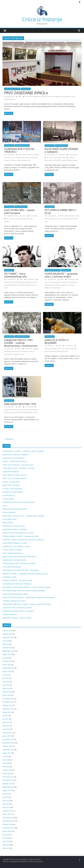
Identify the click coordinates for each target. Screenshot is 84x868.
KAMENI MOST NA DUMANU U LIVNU (16, 546)
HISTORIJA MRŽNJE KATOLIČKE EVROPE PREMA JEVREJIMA (24, 591)
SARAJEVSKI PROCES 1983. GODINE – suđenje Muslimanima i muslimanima (21, 343)
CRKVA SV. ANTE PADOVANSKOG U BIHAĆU (18, 533)
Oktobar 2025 (7, 634)
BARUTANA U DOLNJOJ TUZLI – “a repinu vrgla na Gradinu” (24, 516)
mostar (35, 412)
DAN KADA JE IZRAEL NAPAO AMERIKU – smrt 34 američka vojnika (26, 587)
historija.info (49, 160)
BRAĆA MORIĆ (8, 523)
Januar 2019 (7, 814)
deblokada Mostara (32, 410)
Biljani (55, 349)
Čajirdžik (65, 158)
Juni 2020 (6, 760)
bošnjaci (64, 282)
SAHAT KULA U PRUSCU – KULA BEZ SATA (18, 465)
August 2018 (7, 831)
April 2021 (6, 726)
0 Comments (28, 96)
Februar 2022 (7, 692)
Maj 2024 (6, 644)
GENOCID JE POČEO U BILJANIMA (57, 341)
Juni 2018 (6, 838)
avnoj (38, 96)
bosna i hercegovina (54, 96)
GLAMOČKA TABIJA (9, 577)
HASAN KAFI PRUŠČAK (11, 472)
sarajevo (7, 160)
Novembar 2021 (8, 702)
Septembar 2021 (8, 709)
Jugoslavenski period (22, 146)
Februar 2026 (7, 631)
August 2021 (7, 712)
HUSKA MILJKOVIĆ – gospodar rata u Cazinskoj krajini (61, 275)
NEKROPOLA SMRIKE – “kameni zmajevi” (17, 618)
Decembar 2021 (8, 699)
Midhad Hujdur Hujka (25, 412)
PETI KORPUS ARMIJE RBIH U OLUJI (60, 211)
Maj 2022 (6, 682)
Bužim (15, 285)
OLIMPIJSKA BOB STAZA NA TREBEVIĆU (19, 150)
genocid (47, 351)
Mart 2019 (6, 807)
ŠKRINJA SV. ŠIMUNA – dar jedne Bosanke (17, 580)
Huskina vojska (55, 288)
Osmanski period (61, 146)
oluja (46, 221)
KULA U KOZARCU (9, 512)
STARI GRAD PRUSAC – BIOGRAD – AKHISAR (19, 468)
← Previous (8, 439)
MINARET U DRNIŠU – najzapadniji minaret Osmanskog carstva (25, 574)
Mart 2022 (6, 688)
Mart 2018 (6, 848)
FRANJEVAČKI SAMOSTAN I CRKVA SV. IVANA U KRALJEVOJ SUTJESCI (27, 604)
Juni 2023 (6, 658)
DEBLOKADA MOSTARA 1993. (20, 404)
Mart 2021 (6, 729)
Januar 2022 (7, 695)
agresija (52, 219)
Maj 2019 (6, 801)
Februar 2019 (7, 811)
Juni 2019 (6, 797)
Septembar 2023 (8, 651)
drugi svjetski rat (66, 96)
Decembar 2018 (8, 818)
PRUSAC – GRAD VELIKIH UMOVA (14, 461)
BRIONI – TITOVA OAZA (11, 482)
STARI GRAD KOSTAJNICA (12, 567)
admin (20, 96)
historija (27, 157)
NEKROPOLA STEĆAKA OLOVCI (14, 526)
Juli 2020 (5, 756)
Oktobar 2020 (7, 746)
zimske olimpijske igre (23, 160)
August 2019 (7, 790)
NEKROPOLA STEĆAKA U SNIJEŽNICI (16, 455)
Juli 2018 (5, 835)
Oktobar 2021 (7, 705)
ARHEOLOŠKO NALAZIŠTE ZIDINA (15, 509)
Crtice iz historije (42, 19)
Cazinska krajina (72, 282)
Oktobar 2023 (7, 648)
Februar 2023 (7, 661)
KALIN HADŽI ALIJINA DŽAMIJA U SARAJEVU (61, 150)
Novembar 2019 (8, 780)
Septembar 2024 (8, 637)
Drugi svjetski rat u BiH (12, 89)
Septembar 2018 (8, 828)
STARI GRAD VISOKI (10, 519)
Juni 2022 (6, 678)
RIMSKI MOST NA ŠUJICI (11, 485)
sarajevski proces (18, 354)
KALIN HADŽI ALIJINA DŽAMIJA (62, 160)
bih (42, 96)
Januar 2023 (7, 665)
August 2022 (7, 671)
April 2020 (6, 767)
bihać (45, 96)
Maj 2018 (6, 841)
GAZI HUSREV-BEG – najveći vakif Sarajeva (20, 211)
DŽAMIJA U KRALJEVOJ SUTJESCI (14, 601)
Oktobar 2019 (7, 784)
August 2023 (7, 654)
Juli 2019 (5, 794)
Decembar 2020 (8, 739)
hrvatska (75, 219)
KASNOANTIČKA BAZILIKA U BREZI (15, 594)
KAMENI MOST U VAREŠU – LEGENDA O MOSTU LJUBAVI (23, 451)
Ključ (66, 351)
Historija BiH (26, 89)
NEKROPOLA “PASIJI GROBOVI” (14, 458)
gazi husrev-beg (27, 219)
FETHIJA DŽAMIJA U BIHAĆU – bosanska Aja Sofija (20, 536)
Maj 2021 (6, 722)
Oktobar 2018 (7, 824)
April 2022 (6, 685)
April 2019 (6, 804)
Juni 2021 (6, 719)
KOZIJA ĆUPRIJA (8, 499)
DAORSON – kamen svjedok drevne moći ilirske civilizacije (23, 540)
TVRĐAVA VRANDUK (10, 614)
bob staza (7, 157)
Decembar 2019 (8, 777)
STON (5, 506)
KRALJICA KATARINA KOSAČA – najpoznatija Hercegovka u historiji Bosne (29, 597)
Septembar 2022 (8, 668)
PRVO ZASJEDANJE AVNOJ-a (26, 93)
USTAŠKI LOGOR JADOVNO (12, 489)
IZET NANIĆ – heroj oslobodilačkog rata (15, 275)
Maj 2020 (6, 763)
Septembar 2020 (8, 750)
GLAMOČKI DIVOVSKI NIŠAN (13, 492)
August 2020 (7, 753)
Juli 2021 (5, 716)
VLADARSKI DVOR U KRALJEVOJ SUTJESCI (17, 608)
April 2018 (6, 845)
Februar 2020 (7, 770)
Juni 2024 (6, 641)
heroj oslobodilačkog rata (25, 285)
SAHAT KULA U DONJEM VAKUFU (14, 478)
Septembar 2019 (8, 787)
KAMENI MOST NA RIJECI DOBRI (14, 560)
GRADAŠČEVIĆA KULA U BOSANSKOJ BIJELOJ (19, 502)
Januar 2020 (7, 773)
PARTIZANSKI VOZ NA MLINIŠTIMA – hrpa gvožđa (21, 570)
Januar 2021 (7, 736)
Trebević (13, 160)
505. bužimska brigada (16, 282)
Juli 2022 (5, 675)
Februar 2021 (7, 733)
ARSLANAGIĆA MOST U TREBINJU (15, 529)
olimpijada (34, 157)
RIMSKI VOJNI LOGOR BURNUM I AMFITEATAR (19, 557)
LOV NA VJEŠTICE (9, 495)
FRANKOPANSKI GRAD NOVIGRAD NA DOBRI (19, 563)
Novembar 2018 (8, 821)
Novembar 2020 (8, 743)
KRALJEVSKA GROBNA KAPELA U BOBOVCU (18, 611)
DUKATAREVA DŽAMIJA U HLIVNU (15, 543)
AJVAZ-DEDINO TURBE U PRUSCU (15, 475)
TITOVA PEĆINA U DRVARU (12, 550)
